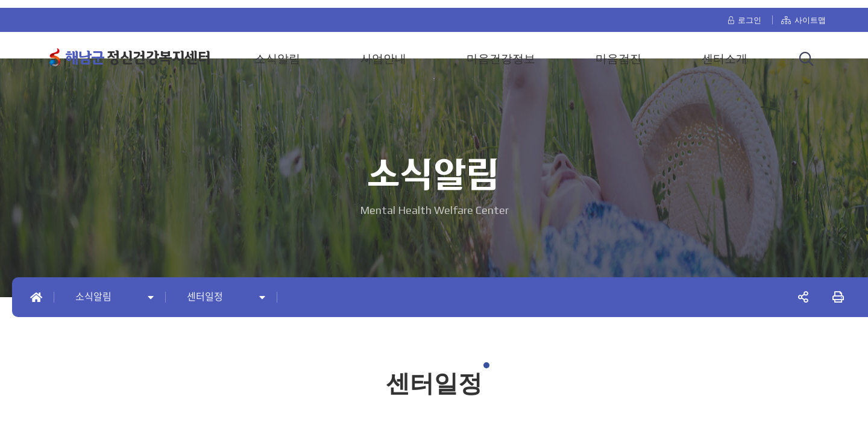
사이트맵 (804, 13)
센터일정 (205, 297)
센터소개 (725, 52)
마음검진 (618, 52)
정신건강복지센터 (138, 51)
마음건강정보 (501, 52)
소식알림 (277, 52)
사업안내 (383, 52)
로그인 (744, 13)
